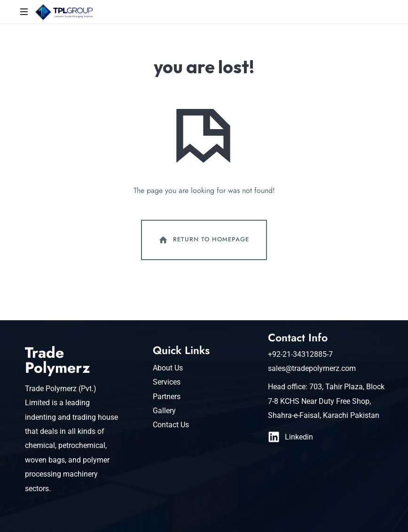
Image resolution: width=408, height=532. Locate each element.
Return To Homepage (203, 240)
